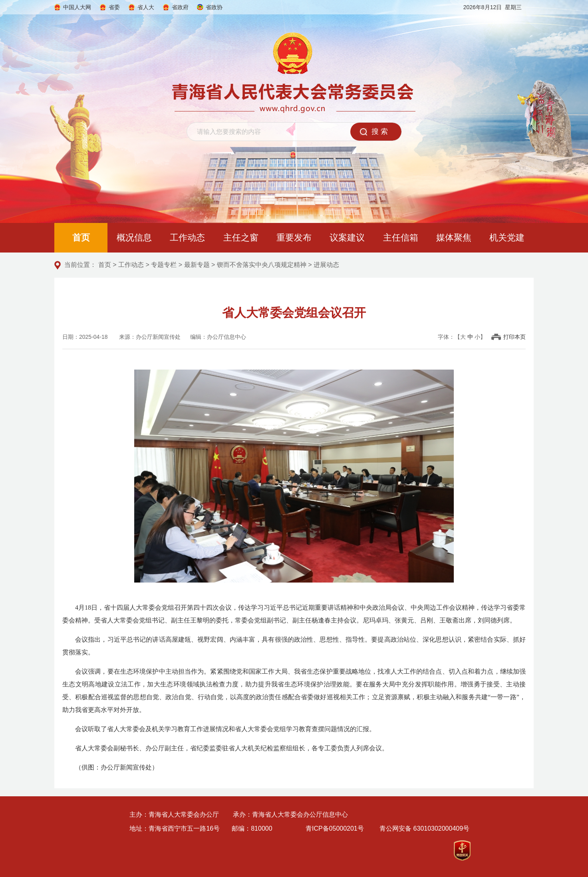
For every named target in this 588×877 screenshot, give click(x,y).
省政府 (180, 7)
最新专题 (197, 265)
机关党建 (507, 238)
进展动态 (326, 265)
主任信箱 (401, 238)
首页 (81, 238)
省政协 (215, 7)
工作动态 (187, 238)
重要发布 (294, 238)
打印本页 (514, 337)
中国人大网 (77, 7)
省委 (114, 7)
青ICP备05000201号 (335, 828)
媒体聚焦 (454, 238)
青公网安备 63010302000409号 (424, 828)
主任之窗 (241, 238)
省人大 (146, 7)
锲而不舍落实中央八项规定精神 (262, 265)
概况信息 (134, 238)
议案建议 (347, 238)
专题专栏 (164, 265)
